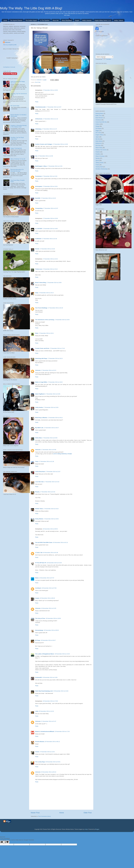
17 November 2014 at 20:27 (51, 428)
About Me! (56, 20)
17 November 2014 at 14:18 (49, 239)
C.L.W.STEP (39, 229)
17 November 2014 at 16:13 (46, 293)
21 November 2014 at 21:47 (49, 721)
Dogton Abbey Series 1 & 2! (103, 20)
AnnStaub (38, 588)
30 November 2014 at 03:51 (53, 762)
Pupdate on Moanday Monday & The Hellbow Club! (18, 126)
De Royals (98, 128)
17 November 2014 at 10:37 (54, 107)
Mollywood (98, 143)
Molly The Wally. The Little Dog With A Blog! (31, 8)
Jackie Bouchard (40, 472)
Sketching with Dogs (41, 358)
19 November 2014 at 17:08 (50, 701)
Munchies (98, 145)
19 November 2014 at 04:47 (48, 640)
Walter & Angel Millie (41, 382)
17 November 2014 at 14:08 (50, 229)
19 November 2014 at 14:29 (62, 654)
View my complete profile (10, 45)
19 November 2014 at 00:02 (51, 630)
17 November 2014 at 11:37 (49, 129)
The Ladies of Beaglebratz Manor (45, 654)
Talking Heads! (100, 163)
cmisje (86, 829)
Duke (37, 333)
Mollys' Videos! (119, 20)
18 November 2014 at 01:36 (50, 553)
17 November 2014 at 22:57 (53, 472)
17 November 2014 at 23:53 (51, 519)
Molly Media (99, 141)
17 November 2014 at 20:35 (50, 438)
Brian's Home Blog (41, 283)
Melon (37, 578)
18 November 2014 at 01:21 (60, 542)
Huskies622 (39, 677)
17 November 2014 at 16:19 (55, 308)
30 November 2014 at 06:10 (49, 772)
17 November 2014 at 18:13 (55, 358)
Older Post (88, 813)
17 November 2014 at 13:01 (50, 186)
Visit (9, 67)
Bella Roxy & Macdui (41, 418)
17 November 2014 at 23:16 (52, 482)
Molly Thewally (99, 26)
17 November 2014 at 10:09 (50, 90)
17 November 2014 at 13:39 (50, 218)
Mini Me (98, 139)
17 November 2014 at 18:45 (53, 394)
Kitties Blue (39, 438)
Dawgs (97, 126)
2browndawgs (39, 630)
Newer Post (35, 813)
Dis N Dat (38, 82)
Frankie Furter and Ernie (42, 348)
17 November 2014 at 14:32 (50, 259)
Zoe (36, 156)
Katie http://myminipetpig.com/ (44, 691)
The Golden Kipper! (31, 20)
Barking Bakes (99, 113)
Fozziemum (39, 176)
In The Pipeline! (45, 20)
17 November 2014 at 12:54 (50, 176)
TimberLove (39, 269)
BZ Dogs (38, 640)
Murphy (37, 492)
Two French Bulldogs (41, 308)
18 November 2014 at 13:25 (49, 608)
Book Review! (99, 118)
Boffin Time (99, 116)
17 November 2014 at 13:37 (51, 208)
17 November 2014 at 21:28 (46, 461)
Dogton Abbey (99, 135)
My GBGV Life (39, 428)
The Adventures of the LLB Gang (45, 320)
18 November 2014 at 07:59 (49, 588)
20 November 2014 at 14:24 (46, 711)
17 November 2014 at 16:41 (46, 333)
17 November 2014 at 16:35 (62, 320)
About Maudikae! (67, 20)
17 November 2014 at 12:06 (60, 144)
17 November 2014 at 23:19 (48, 492)
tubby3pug (38, 129)
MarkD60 (38, 198)
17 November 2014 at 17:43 (57, 348)
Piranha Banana (40, 742)
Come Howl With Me (101, 122)
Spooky (98, 158)
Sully (37, 293)
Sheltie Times (39, 509)
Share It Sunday (100, 156)
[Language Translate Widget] (104, 57)
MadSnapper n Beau (41, 166)
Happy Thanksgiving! (16, 148)
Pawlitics (98, 154)
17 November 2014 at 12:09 (45, 156)
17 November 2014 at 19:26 (51, 407)
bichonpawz (39, 186)
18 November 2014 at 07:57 (47, 578)
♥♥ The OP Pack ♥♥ (41, 563)
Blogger (97, 829)
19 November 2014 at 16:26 (61, 691)
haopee (37, 598)
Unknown (39, 80)
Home (5, 20)
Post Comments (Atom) (44, 816)
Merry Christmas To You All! (18, 159)
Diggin (97, 131)
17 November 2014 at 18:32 (55, 382)
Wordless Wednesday (101, 169)
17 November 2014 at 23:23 (51, 509)
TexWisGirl (38, 239)
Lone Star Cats (39, 482)
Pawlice (98, 152)
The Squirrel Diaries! (16, 20)
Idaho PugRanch (40, 394)
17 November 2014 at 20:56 (49, 450)
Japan (97, 137)
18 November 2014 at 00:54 (50, 529)
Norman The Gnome (101, 150)
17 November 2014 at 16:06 (54, 283)
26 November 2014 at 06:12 (52, 742)
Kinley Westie (39, 519)
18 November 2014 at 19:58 (53, 618)
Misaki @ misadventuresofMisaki (45, 731)
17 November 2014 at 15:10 (50, 269)
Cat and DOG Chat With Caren (44, 542)
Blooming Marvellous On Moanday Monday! (17, 170)
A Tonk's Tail (39, 553)
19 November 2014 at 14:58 (50, 677)
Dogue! (77, 20)
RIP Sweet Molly (15, 106)
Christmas (98, 120)
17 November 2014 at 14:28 (47, 249)
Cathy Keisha (39, 407)
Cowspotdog (39, 208)
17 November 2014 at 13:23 (48, 198)
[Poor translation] (7, 842)
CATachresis (39, 119)
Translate (107, 59)
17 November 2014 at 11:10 (50, 119)
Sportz (97, 160)
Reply (37, 102)
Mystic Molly (99, 148)
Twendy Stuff (99, 167)
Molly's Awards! (87, 20)
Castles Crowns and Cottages (44, 144)
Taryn (37, 461)
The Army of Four (40, 618)
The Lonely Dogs (40, 762)
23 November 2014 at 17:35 (62, 731)
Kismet (37, 249)
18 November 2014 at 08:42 (47, 598)
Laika (37, 711)
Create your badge (100, 31)
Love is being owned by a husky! (62, 454)
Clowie (37, 752)
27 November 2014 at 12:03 (47, 752)
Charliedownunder (41, 107)
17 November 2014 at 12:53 (55, 166)
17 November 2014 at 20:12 (55, 418)
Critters (98, 124)
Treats (97, 165)
